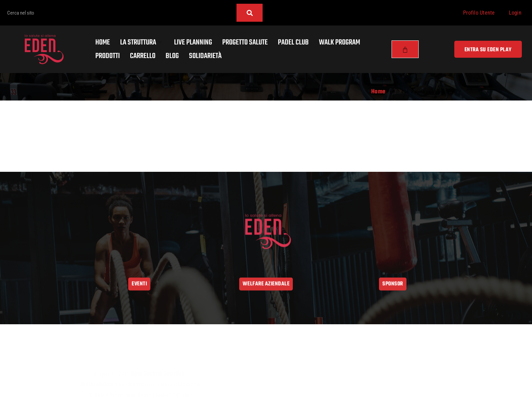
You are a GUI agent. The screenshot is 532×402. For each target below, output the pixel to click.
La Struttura (141, 42)
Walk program (339, 42)
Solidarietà (205, 56)
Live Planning (193, 42)
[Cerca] (250, 13)
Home (103, 42)
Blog (172, 56)
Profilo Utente (479, 13)
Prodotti (108, 56)
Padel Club (293, 42)
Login (515, 13)
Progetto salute (245, 42)
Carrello (143, 56)
